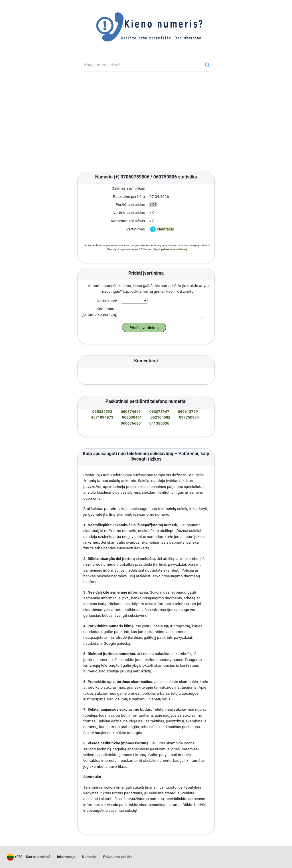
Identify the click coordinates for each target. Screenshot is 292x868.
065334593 (102, 411)
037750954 (189, 417)
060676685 (131, 423)
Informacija (66, 857)
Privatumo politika (118, 857)
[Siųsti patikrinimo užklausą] (170, 249)
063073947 (159, 411)
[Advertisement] (146, 122)
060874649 (131, 411)
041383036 (159, 423)
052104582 (161, 417)
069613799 (188, 411)
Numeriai (89, 857)
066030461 (132, 417)
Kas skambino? (38, 857)
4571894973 (102, 417)
